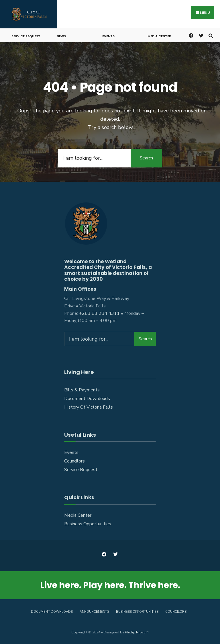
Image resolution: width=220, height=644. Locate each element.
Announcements (94, 612)
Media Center (159, 36)
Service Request (26, 36)
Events (108, 36)
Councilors (74, 461)
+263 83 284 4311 (99, 313)
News (61, 36)
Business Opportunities (88, 524)
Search (146, 158)
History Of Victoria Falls (89, 407)
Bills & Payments (82, 390)
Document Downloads (87, 399)
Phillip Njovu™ (137, 632)
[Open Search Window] (211, 35)
